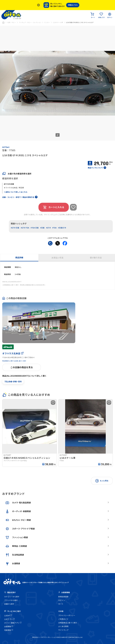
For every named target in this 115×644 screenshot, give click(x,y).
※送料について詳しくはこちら (16, 192)
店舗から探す (9, 604)
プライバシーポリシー (67, 615)
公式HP (8, 616)
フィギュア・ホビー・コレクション (30, 22)
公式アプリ (9, 619)
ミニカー (47, 22)
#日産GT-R (62, 228)
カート (61, 604)
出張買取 (9, 627)
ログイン (62, 600)
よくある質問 (63, 626)
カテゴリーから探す (12, 597)
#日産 (42, 228)
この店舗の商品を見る (22, 367)
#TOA (54, 228)
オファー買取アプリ (13, 623)
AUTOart (6, 147)
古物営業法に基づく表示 (68, 623)
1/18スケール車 (58, 22)
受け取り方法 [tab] (96, 258)
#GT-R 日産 (15, 228)
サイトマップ (63, 630)
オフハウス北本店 (13, 353)
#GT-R (48, 228)
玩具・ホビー (12, 22)
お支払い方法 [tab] (57, 258)
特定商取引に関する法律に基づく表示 (14, 361)
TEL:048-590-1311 (13, 381)
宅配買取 (9, 630)
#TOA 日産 (35, 228)
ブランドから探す (11, 600)
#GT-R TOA (25, 228)
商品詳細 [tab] (19, 258)
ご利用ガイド (63, 619)
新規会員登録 (63, 597)
